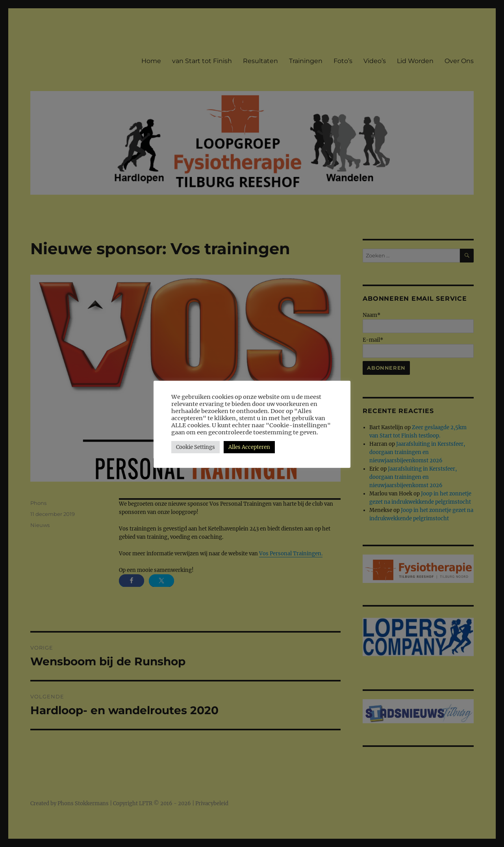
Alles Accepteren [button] (249, 447)
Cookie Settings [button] (195, 447)
